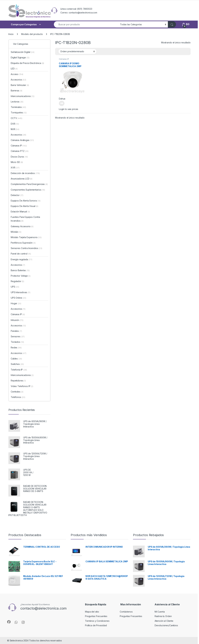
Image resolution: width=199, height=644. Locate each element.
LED (14, 69)
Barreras (17, 91)
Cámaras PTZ (20, 151)
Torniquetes (19, 113)
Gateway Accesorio (22, 226)
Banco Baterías (20, 270)
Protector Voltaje (21, 276)
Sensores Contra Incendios (26, 248)
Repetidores (18, 381)
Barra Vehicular (20, 85)
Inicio (11, 34)
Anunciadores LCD (22, 179)
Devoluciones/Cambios (166, 625)
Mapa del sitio (92, 612)
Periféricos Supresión (23, 243)
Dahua (62, 99)
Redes (16, 347)
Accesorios (18, 80)
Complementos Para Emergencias (29, 184)
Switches (17, 364)
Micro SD (17, 162)
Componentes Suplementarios (28, 190)
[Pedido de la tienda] (77, 51)
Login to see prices (69, 109)
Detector (17, 195)
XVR (15, 168)
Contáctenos (126, 612)
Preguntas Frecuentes (96, 616)
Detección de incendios (25, 173)
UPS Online (18, 298)
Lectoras (17, 102)
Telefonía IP (19, 370)
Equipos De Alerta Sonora (26, 201)
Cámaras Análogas (22, 140)
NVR (15, 129)
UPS (15, 287)
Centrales (17, 392)
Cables (16, 359)
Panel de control (21, 254)
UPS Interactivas (21, 292)
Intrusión (17, 320)
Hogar (16, 303)
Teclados (17, 342)
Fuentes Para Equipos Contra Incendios (25, 219)
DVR (15, 124)
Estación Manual (20, 212)
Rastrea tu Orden (163, 616)
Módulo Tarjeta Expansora (26, 237)
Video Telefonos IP (22, 386)
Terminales (18, 107)
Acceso (17, 74)
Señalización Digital (23, 52)
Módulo (16, 232)
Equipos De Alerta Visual (25, 206)
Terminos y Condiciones (97, 621)
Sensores (18, 336)
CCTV (17, 118)
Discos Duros (19, 157)
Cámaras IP (64, 59)
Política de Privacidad (96, 625)
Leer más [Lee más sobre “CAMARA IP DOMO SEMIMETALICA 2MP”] (62, 103)
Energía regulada (21, 259)
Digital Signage (20, 57)
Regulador (17, 281)
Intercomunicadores (23, 96)
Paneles (16, 331)
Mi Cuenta (160, 612)
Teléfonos (18, 397)
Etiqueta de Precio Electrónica (27, 63)
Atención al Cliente (164, 621)
